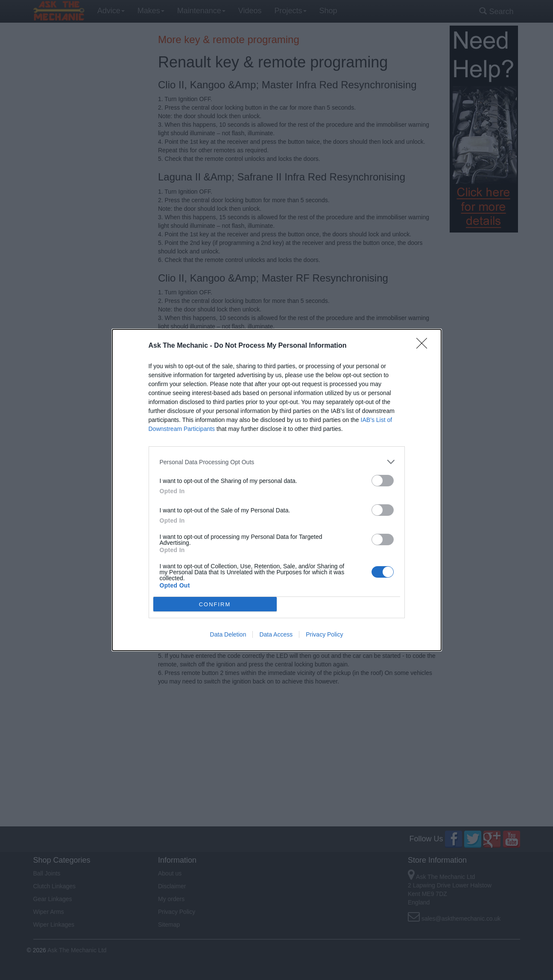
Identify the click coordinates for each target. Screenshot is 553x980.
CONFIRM (215, 604)
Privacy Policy (324, 634)
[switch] (383, 481)
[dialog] (277, 490)
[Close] (424, 346)
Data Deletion (228, 634)
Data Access (276, 634)
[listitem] (277, 462)
